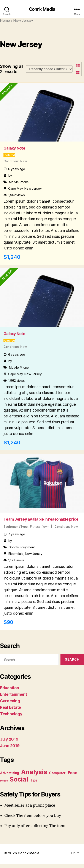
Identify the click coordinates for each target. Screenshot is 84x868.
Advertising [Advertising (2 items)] (10, 773)
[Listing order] (49, 69)
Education (10, 688)
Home (5, 20)
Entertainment (13, 694)
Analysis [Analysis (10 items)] (34, 772)
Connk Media (42, 9)
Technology (11, 714)
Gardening (10, 701)
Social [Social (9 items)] (19, 779)
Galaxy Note (14, 148)
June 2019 (10, 746)
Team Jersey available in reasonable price (41, 519)
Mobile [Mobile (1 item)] (4, 781)
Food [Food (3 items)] (73, 773)
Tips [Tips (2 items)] (34, 780)
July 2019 (9, 739)
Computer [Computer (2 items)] (57, 773)
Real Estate (10, 707)
